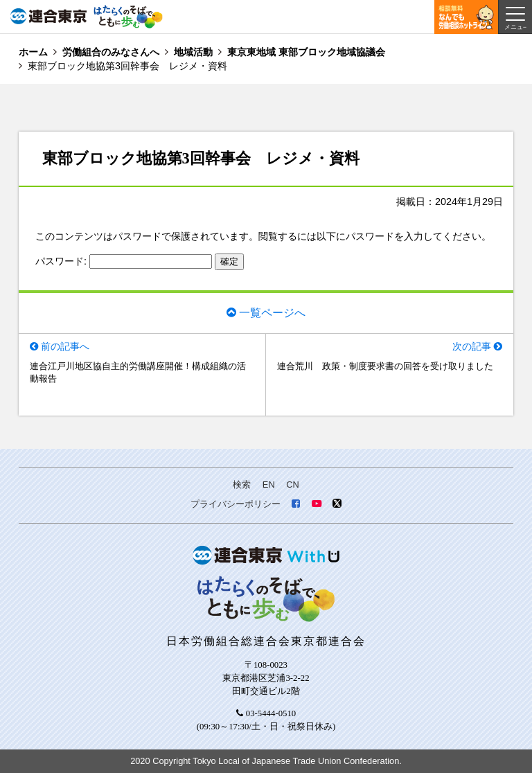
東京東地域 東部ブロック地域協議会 (306, 52)
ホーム (33, 52)
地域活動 (193, 52)
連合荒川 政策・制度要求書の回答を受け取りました (385, 366)
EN (269, 485)
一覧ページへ (272, 312)
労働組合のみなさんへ (111, 52)
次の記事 (472, 346)
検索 (242, 485)
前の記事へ (65, 346)
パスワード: (124, 261)
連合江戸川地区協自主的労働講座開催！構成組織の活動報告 (138, 372)
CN (292, 485)
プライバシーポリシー (236, 504)
